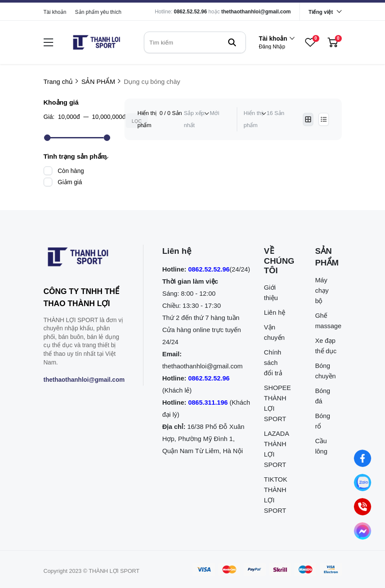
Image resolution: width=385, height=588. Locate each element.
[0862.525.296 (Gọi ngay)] (362, 507)
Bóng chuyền (325, 371)
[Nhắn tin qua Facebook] (362, 458)
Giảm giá (70, 182)
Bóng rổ (323, 421)
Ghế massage (326, 321)
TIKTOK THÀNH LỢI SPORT (275, 495)
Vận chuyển (274, 332)
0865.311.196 (208, 402)
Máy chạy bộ (322, 290)
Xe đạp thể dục (326, 346)
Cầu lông (321, 446)
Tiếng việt (321, 12)
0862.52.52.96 (190, 12)
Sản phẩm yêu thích (98, 12)
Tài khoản (55, 12)
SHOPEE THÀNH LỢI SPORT (275, 403)
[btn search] (232, 42)
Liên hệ (275, 312)
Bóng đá (323, 396)
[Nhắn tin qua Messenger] (362, 531)
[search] (195, 42)
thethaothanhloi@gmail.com (256, 12)
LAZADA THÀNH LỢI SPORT (275, 449)
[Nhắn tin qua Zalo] (362, 482)
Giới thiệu (271, 292)
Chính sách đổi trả (273, 363)
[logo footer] (84, 259)
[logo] (96, 42)
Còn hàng (71, 171)
